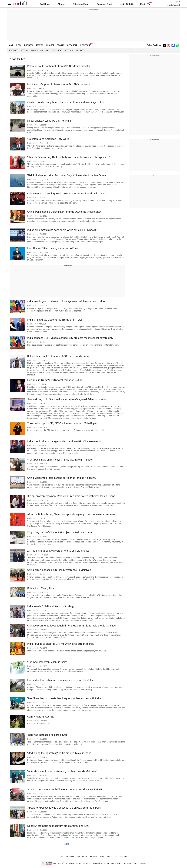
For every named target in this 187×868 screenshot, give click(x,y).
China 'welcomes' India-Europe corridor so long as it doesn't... (62, 478)
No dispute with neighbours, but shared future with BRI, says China (65, 103)
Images (34, 50)
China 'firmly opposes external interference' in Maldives (59, 570)
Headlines (13, 50)
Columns (45, 50)
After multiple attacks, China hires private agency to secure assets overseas (71, 514)
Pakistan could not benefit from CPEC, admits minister (59, 66)
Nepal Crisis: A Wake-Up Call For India (49, 121)
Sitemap (106, 863)
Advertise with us (75, 863)
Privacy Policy (97, 863)
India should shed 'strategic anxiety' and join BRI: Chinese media (64, 441)
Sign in (177, 2)
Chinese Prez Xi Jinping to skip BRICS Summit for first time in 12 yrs (67, 194)
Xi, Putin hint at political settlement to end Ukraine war (59, 551)
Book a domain (82, 857)
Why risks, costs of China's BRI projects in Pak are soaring (60, 533)
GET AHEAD (72, 45)
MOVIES (40, 45)
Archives (80, 50)
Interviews (57, 50)
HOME (11, 45)
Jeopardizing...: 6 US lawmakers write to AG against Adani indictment (67, 399)
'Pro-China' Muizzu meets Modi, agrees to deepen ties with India (64, 698)
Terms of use (132, 863)
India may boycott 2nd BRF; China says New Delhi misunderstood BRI (67, 302)
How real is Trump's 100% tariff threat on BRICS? (55, 380)
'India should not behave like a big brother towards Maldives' (62, 771)
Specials (69, 50)
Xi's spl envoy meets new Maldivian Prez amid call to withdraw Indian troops (71, 496)
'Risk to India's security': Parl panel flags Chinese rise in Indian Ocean (67, 175)
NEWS (19, 45)
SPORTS (61, 45)
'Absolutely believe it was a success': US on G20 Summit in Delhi (64, 808)
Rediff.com (63, 863)
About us (122, 863)
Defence (25, 50)
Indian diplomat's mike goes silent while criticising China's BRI (63, 230)
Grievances (142, 863)
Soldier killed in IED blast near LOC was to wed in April (58, 356)
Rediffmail (45, 4)
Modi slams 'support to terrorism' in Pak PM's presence (59, 84)
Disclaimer (86, 863)
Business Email (105, 4)
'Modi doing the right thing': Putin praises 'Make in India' (59, 753)
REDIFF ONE (86, 45)
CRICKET (50, 45)
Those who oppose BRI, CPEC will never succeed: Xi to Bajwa (62, 423)
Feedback (114, 863)
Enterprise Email (81, 4)
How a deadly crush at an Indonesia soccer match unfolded (61, 680)
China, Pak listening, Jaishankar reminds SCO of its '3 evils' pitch (64, 212)
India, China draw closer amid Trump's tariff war (55, 320)
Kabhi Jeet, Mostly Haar (41, 588)
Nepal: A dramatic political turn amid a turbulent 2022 (58, 826)
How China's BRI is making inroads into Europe (54, 248)
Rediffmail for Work (67, 857)
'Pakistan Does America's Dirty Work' (48, 139)
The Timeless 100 (120, 857)
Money (61, 4)
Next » (67, 844)
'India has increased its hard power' (47, 735)
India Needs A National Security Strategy (51, 606)
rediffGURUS (126, 4)
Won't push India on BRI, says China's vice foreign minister (60, 460)
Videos (109, 857)
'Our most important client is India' (47, 662)
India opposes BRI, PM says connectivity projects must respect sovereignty (70, 338)
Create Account (174, 5)
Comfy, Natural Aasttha (41, 717)
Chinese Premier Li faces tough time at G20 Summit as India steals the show (72, 626)
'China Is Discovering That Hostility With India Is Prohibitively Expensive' (68, 157)
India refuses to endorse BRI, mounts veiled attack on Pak (60, 644)
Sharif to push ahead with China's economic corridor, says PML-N (65, 790)
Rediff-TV (145, 4)
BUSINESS (29, 45)
